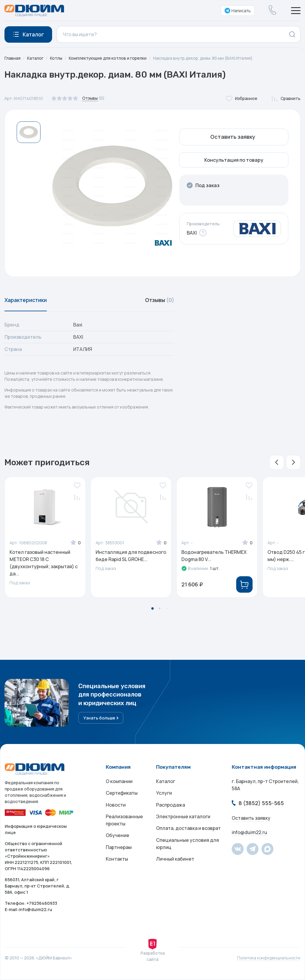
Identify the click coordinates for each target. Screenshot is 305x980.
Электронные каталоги (183, 818)
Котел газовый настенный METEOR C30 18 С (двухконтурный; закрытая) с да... (44, 563)
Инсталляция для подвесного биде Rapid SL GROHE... (131, 556)
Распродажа (171, 806)
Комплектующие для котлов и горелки (109, 58)
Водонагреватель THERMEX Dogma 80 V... (214, 556)
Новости (116, 806)
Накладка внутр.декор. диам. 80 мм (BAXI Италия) (205, 58)
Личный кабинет (175, 861)
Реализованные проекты (124, 822)
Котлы (57, 58)
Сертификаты (122, 794)
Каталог (35, 58)
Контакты (117, 861)
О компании (119, 782)
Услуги (164, 794)
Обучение (118, 837)
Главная (13, 58)
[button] (277, 463)
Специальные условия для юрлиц (187, 845)
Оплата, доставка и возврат (188, 830)
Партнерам (119, 849)
